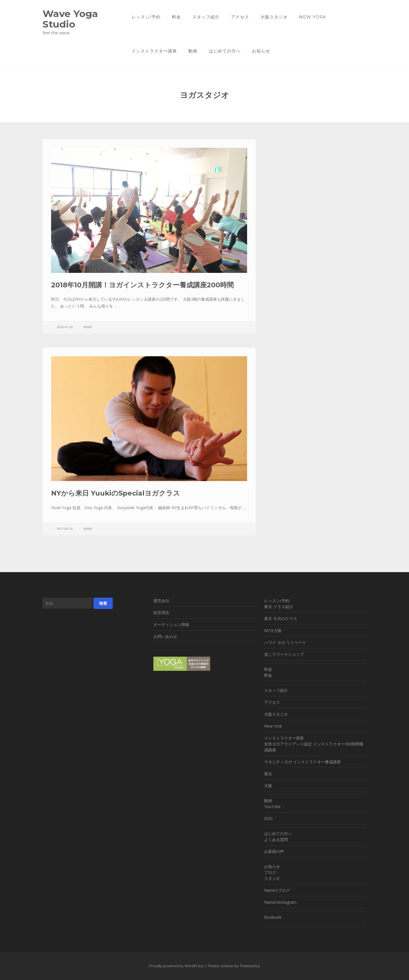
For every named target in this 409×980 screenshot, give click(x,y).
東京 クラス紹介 (279, 607)
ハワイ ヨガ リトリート (285, 642)
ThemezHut (250, 966)
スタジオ (272, 878)
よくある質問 (276, 839)
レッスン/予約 (146, 17)
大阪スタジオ (274, 17)
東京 (268, 774)
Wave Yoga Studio (70, 19)
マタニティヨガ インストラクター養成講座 (302, 762)
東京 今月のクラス (281, 618)
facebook (273, 917)
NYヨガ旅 (273, 630)
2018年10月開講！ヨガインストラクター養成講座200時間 (142, 285)
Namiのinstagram (280, 902)
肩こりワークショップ (284, 654)
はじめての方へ (225, 51)
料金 (176, 17)
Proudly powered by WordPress (176, 966)
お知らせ (261, 51)
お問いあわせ (165, 636)
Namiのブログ (277, 890)
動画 (193, 51)
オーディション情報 (171, 624)
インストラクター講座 (154, 51)
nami (88, 327)
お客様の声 (274, 851)
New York (313, 17)
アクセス (240, 17)
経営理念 (161, 613)
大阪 (268, 786)
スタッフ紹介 (206, 17)
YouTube (272, 807)
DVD (268, 818)
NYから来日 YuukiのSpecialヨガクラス (116, 493)
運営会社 (161, 601)
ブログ (270, 872)
